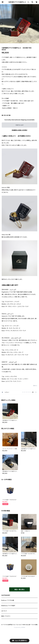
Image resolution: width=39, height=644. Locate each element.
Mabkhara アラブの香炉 (8, 606)
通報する (35, 386)
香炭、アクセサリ (6, 616)
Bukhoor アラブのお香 (8, 600)
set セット (4, 611)
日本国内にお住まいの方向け (19, 130)
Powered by (19, 627)
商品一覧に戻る (19, 589)
